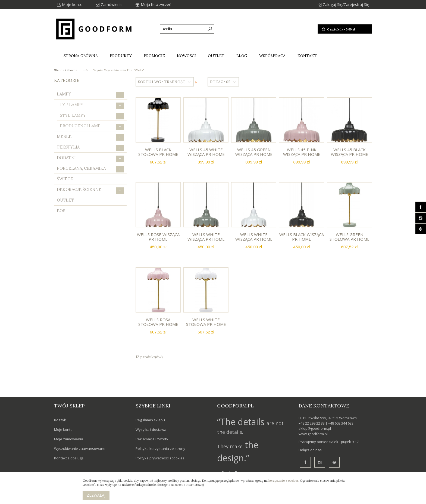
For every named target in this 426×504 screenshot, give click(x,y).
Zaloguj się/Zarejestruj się (346, 4)
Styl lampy (92, 116)
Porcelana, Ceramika (90, 169)
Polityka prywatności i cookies (160, 458)
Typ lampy (92, 105)
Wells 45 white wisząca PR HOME (206, 152)
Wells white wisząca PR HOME (206, 237)
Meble (90, 137)
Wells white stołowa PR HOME (206, 322)
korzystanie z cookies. (284, 481)
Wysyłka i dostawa (151, 429)
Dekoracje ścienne (90, 190)
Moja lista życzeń (156, 4)
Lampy (90, 95)
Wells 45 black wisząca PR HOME (350, 152)
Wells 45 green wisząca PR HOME (254, 152)
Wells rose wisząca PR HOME (158, 237)
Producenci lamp (92, 127)
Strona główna (66, 70)
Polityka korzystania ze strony (160, 449)
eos (61, 211)
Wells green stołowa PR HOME (350, 237)
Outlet (65, 200)
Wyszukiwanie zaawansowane (80, 449)
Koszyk (60, 420)
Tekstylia (90, 148)
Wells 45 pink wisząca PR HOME (302, 152)
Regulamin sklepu (150, 420)
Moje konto (72, 4)
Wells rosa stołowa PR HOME (158, 322)
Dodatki (90, 158)
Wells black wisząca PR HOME (302, 237)
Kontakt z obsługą (69, 458)
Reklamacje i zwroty (152, 439)
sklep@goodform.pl (315, 428)
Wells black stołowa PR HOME (158, 152)
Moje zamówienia (69, 439)
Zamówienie (112, 4)
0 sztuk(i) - (341, 29)
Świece (65, 179)
